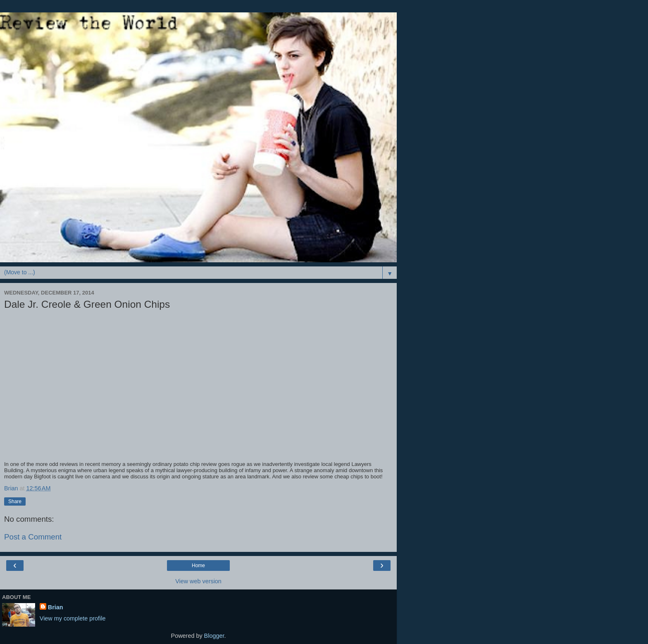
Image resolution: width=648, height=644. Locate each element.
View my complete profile (73, 618)
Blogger (214, 636)
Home (198, 566)
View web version (198, 581)
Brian (56, 607)
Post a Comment (33, 537)
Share (15, 501)
